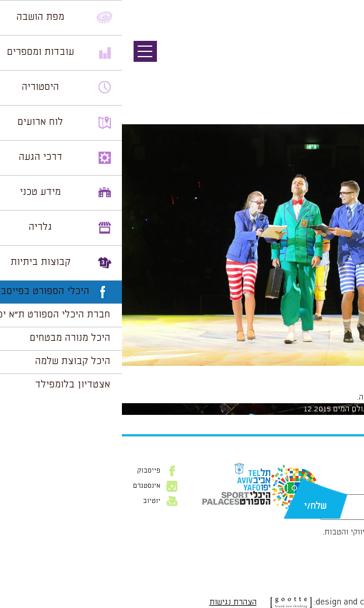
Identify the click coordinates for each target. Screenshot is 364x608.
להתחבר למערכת (325, 397)
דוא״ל (345, 488)
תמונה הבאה (344, 73)
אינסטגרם (25, 486)
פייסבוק (27, 471)
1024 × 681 (290, 372)
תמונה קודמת (342, 61)
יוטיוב (30, 501)
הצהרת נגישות (111, 602)
